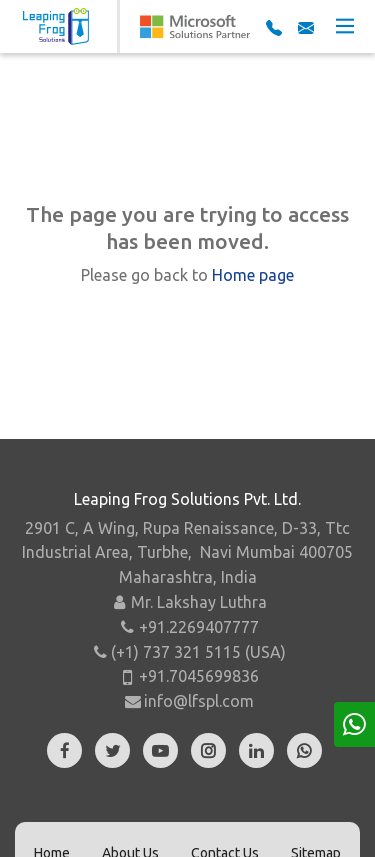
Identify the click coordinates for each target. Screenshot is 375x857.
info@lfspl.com (199, 701)
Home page (253, 275)
